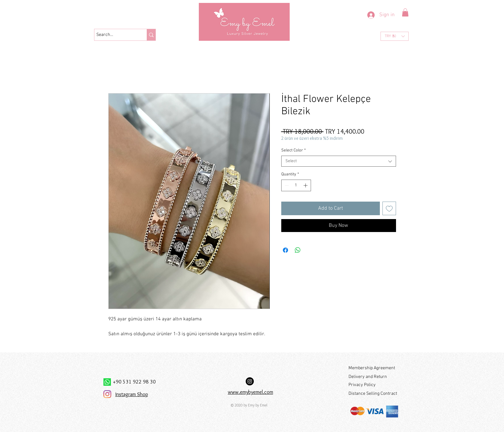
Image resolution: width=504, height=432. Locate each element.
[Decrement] (286, 185)
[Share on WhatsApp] (298, 250)
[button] (405, 12)
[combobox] (339, 161)
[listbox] (395, 36)
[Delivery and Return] (373, 377)
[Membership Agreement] (373, 368)
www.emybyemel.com (251, 392)
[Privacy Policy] (373, 385)
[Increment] (306, 185)
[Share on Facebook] (285, 250)
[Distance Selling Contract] (374, 394)
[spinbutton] (296, 185)
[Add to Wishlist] (389, 208)
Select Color (294, 150)
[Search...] (115, 35)
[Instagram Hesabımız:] (250, 381)
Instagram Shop (132, 394)
